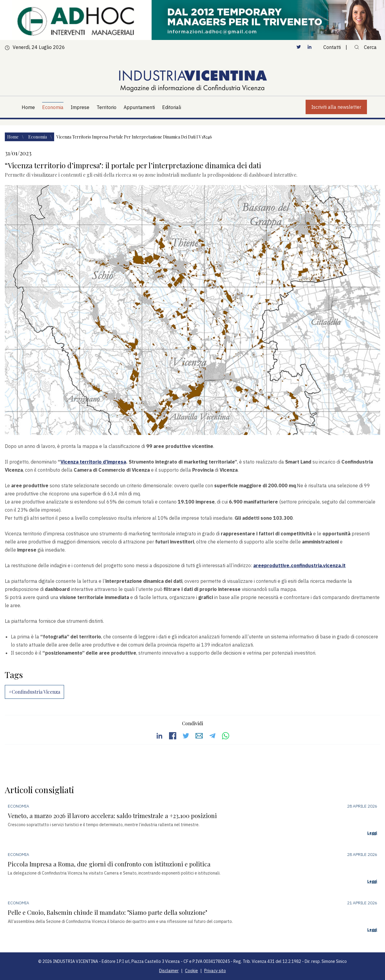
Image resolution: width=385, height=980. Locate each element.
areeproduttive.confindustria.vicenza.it (299, 565)
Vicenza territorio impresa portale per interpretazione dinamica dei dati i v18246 (134, 137)
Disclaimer (169, 971)
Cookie (191, 971)
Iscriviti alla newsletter (336, 107)
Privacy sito (215, 971)
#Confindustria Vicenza (34, 692)
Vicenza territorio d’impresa (93, 462)
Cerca (365, 47)
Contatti (332, 47)
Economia (38, 137)
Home (13, 137)
